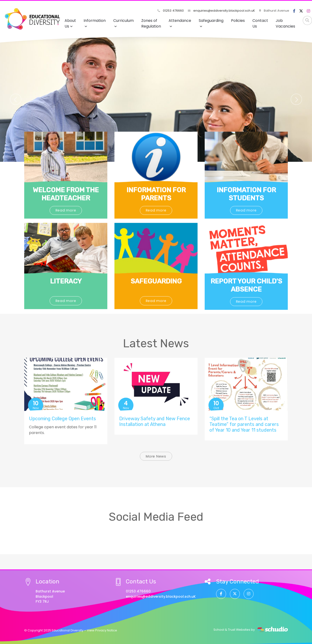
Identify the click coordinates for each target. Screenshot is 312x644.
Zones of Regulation (151, 23)
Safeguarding (211, 23)
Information (95, 23)
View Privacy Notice (102, 630)
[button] (16, 99)
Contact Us (260, 23)
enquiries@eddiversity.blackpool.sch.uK (222, 11)
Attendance (180, 23)
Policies (238, 21)
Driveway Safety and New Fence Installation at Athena (155, 421)
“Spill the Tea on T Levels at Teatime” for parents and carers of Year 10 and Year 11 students (244, 424)
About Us (70, 23)
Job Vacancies (285, 23)
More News (156, 456)
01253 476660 (171, 11)
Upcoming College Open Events (62, 419)
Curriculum (123, 23)
